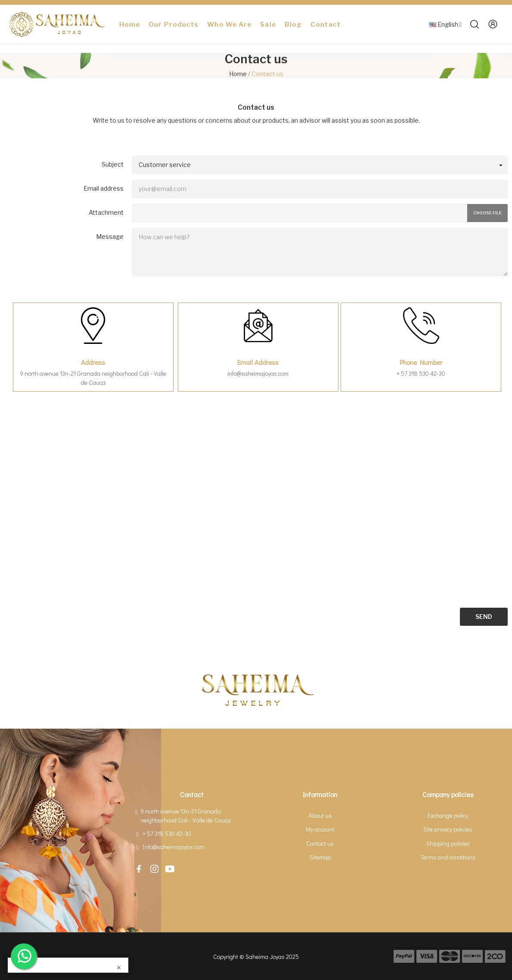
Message (110, 236)
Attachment (106, 212)
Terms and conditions (448, 857)
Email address (104, 188)
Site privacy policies (448, 829)
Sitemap (320, 857)
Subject (113, 164)
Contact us (320, 843)
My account (320, 829)
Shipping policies (448, 843)
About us (320, 815)
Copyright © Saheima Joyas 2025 (256, 957)
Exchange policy (448, 815)
